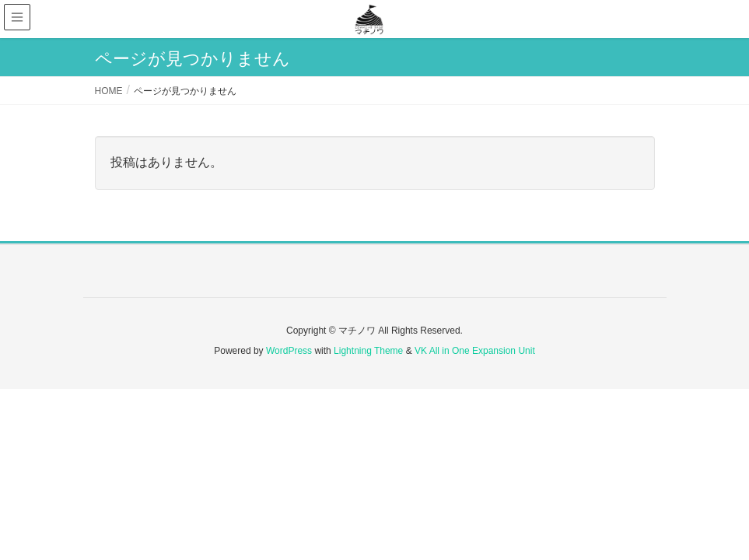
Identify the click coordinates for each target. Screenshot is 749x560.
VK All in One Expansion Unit (475, 351)
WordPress (289, 351)
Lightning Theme (368, 351)
